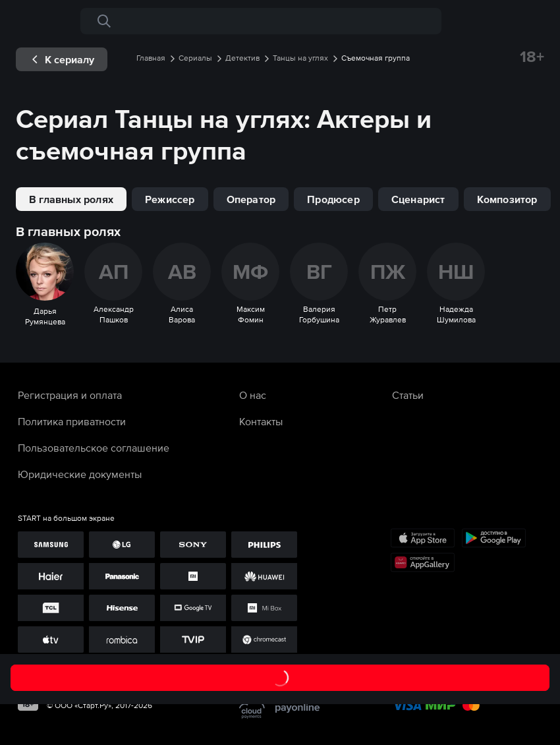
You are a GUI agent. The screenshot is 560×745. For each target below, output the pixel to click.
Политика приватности (72, 421)
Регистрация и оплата (70, 395)
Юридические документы (80, 474)
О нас (253, 395)
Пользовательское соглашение (94, 448)
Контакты (261, 421)
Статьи (408, 395)
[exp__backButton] (62, 59)
